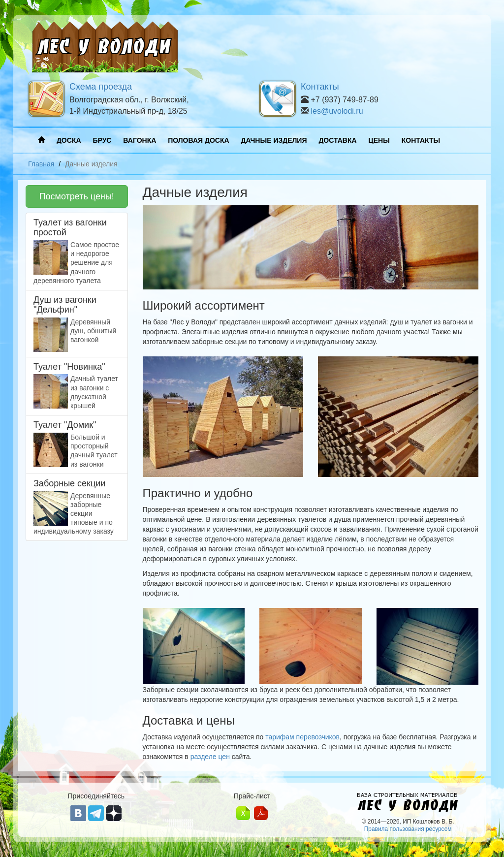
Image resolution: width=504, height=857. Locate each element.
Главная (41, 164)
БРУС (102, 140)
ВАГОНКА (140, 140)
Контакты (320, 87)
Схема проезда (101, 87)
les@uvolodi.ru (337, 111)
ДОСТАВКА (337, 140)
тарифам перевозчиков (302, 737)
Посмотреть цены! (77, 196)
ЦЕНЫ (379, 140)
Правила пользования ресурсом (408, 829)
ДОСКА (69, 140)
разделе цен (210, 757)
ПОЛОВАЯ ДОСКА (198, 140)
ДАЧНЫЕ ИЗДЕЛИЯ (274, 140)
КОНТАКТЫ (421, 140)
